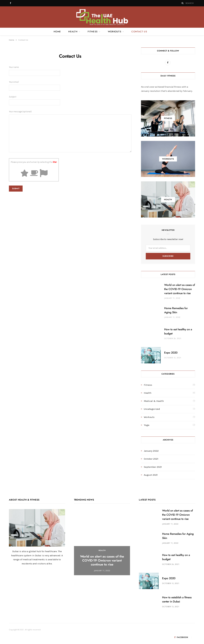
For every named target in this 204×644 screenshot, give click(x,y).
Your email (70, 86)
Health (73, 32)
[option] (102, 542)
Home (57, 32)
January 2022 (151, 451)
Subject (70, 100)
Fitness (93, 32)
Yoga (147, 425)
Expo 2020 (171, 353)
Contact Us (139, 32)
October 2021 (151, 459)
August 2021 (151, 475)
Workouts (115, 32)
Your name (70, 71)
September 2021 (153, 467)
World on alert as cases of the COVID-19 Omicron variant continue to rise (180, 289)
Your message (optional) (70, 132)
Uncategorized (152, 409)
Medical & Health (154, 401)
